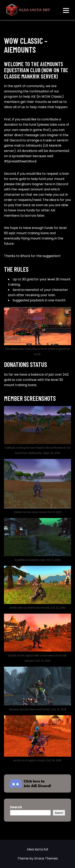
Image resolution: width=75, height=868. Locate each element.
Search (16, 807)
